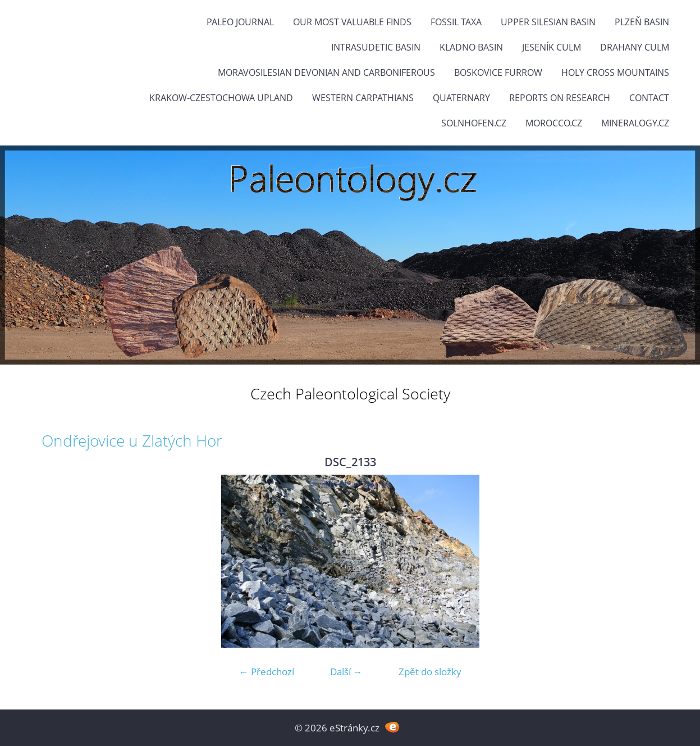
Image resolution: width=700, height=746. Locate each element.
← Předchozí (267, 672)
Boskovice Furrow (498, 72)
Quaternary (461, 98)
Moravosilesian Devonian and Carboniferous (326, 72)
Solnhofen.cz (474, 123)
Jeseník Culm (552, 47)
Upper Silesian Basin (548, 22)
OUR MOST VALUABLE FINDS (352, 22)
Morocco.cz (554, 123)
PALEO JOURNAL (240, 22)
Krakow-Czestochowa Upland (221, 98)
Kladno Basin (471, 47)
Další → (346, 672)
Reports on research (560, 98)
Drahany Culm (635, 47)
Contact (649, 98)
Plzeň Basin (642, 22)
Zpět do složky (430, 672)
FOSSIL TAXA (456, 22)
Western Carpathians (363, 98)
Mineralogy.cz (635, 123)
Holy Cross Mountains (615, 72)
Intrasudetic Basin (376, 47)
